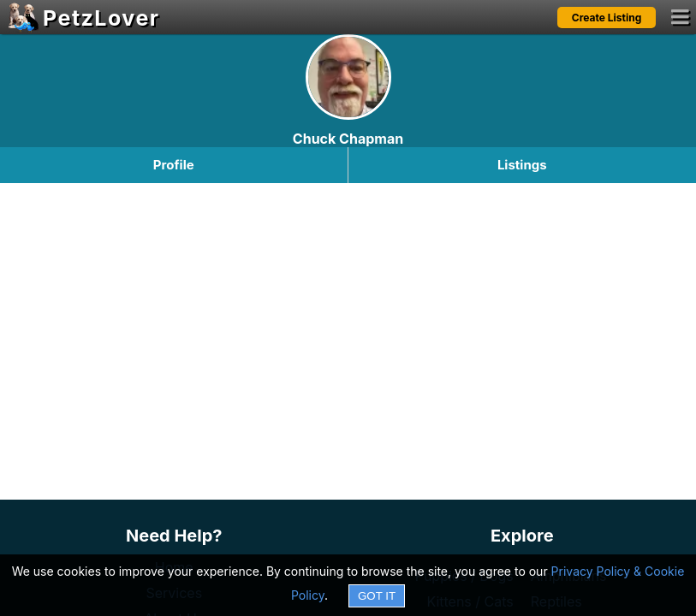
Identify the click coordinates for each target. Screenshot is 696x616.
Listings (522, 165)
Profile (174, 165)
